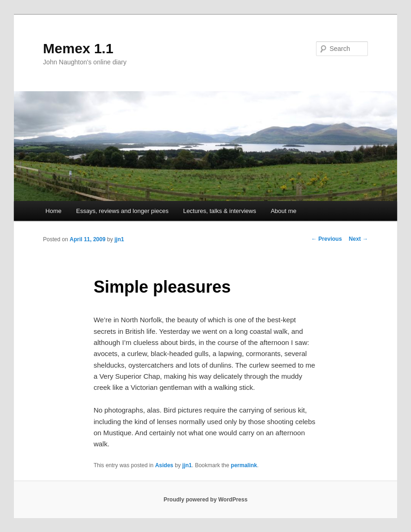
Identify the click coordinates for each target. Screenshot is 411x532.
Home (54, 211)
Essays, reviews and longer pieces (122, 211)
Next (358, 239)
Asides (164, 465)
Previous (327, 239)
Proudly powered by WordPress (205, 500)
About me (284, 211)
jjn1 (119, 239)
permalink (244, 465)
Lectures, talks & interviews (220, 211)
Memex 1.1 (78, 48)
